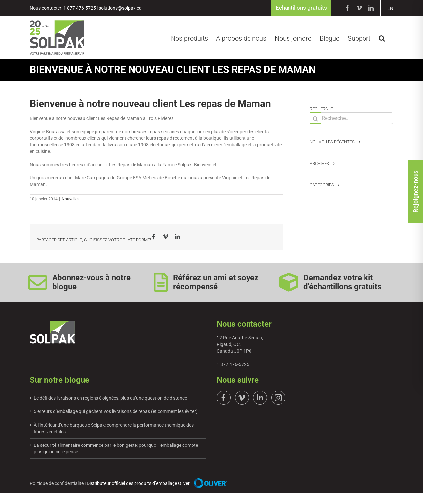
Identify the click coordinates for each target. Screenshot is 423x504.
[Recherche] (315, 119)
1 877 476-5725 (233, 365)
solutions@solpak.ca (120, 8)
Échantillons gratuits (300, 8)
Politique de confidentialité (57, 484)
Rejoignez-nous (416, 251)
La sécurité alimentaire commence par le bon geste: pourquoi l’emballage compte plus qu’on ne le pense (116, 449)
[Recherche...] (351, 119)
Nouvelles (71, 200)
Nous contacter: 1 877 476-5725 (63, 8)
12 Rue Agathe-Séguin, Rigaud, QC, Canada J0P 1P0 (240, 345)
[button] (382, 38)
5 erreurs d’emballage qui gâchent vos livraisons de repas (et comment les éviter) (116, 412)
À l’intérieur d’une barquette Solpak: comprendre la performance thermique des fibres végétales (114, 429)
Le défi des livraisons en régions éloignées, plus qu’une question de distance (110, 399)
